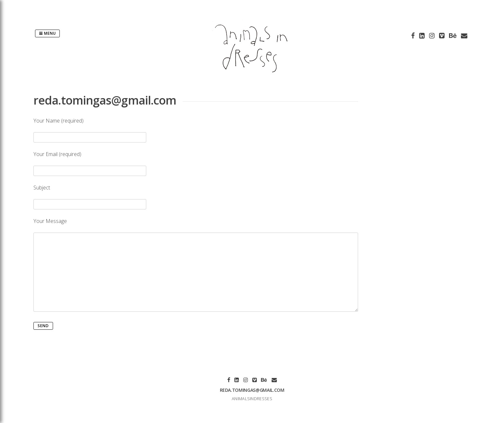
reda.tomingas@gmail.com (252, 390)
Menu (47, 33)
